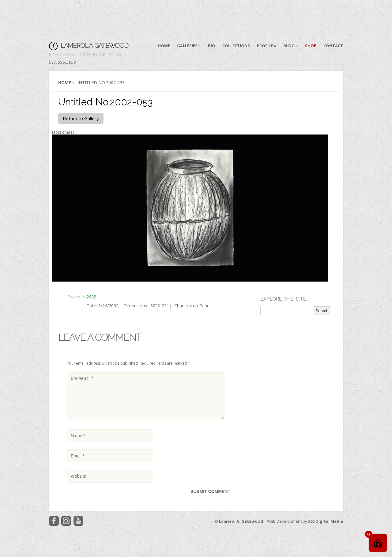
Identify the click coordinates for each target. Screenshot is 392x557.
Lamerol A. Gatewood (94, 46)
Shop (311, 46)
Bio (212, 46)
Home (164, 46)
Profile (265, 46)
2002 (91, 297)
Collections (236, 46)
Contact (333, 46)
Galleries (187, 46)
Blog (289, 46)
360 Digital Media (326, 529)
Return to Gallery (81, 118)
